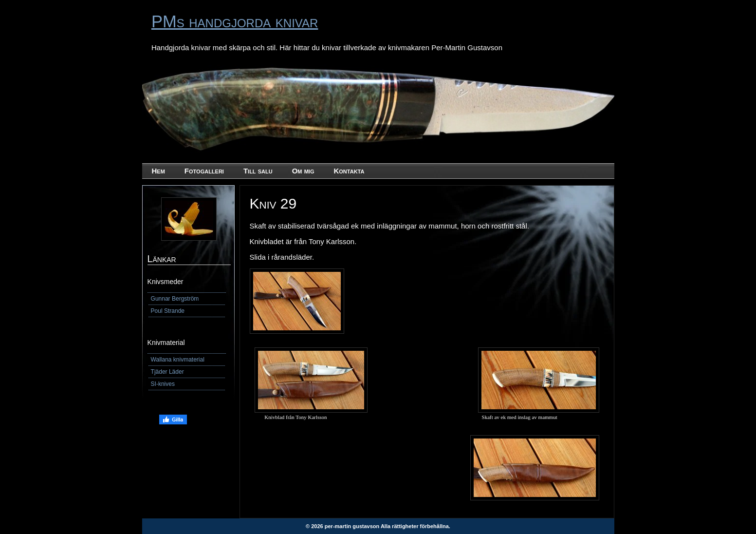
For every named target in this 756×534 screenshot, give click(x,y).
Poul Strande (168, 311)
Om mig (303, 171)
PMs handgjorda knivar (235, 21)
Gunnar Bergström (175, 299)
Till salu (258, 171)
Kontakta (349, 171)
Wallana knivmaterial (178, 360)
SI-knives (163, 384)
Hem (158, 171)
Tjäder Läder (167, 372)
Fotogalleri (204, 171)
